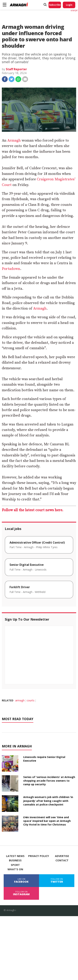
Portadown (11, 269)
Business (15, 860)
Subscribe (55, 5)
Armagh (14, 141)
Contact (62, 860)
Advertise (62, 856)
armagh (20, 700)
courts (31, 700)
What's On (15, 869)
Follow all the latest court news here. (32, 510)
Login (69, 5)
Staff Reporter (16, 69)
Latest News (15, 856)
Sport (15, 865)
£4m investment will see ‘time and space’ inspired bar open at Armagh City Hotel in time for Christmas (47, 821)
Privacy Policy (39, 856)
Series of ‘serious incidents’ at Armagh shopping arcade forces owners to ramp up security (49, 781)
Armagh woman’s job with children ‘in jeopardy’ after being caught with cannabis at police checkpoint (48, 801)
